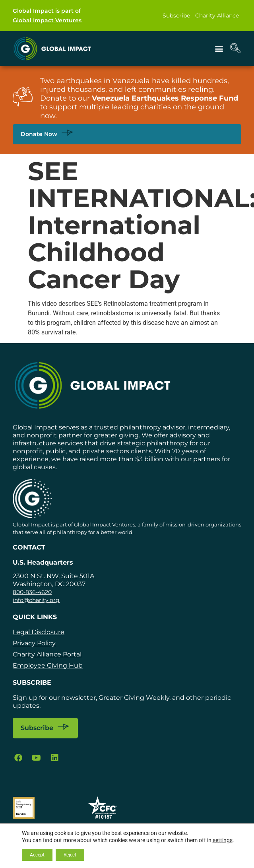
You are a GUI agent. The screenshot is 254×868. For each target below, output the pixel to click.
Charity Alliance (217, 16)
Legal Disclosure (39, 632)
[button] (219, 49)
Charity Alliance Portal (47, 654)
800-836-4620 (32, 592)
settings (223, 840)
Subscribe (176, 16)
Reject (70, 855)
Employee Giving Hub (48, 665)
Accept (37, 855)
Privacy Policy (34, 643)
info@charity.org (36, 600)
